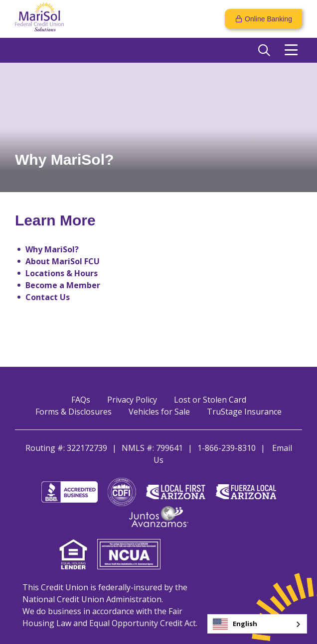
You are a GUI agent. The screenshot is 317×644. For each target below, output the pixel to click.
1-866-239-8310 (227, 448)
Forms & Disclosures (74, 412)
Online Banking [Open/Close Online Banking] (268, 19)
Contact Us (48, 297)
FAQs (81, 400)
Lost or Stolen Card (210, 400)
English (235, 624)
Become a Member (63, 285)
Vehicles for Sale (159, 412)
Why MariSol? (52, 249)
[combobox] (257, 624)
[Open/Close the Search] (264, 50)
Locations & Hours (62, 273)
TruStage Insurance (244, 412)
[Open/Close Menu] (291, 50)
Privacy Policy (132, 400)
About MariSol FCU (63, 261)
